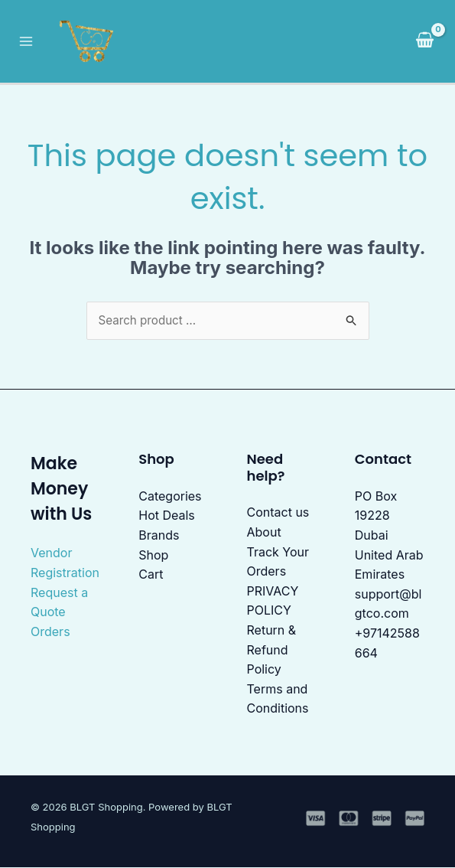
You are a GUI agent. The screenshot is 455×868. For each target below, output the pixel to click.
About (264, 533)
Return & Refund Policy (272, 650)
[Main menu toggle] (29, 41)
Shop (153, 556)
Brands (159, 536)
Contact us (278, 514)
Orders (50, 632)
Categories (170, 497)
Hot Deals (167, 517)
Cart (151, 576)
